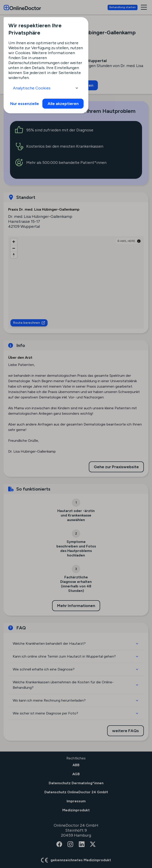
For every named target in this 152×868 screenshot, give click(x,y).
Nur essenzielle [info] (25, 104)
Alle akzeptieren (63, 104)
